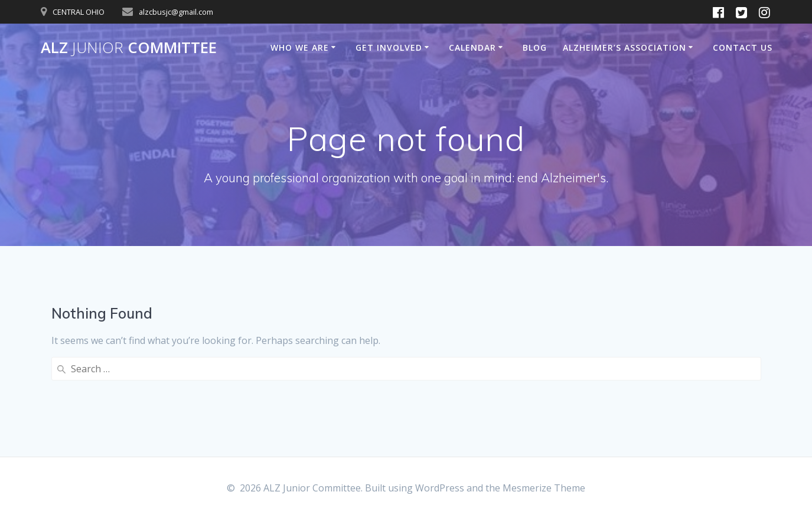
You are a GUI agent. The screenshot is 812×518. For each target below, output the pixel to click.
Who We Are (300, 47)
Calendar (472, 47)
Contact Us (743, 47)
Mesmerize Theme (544, 488)
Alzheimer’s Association (625, 47)
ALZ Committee (129, 48)
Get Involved (389, 47)
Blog (535, 47)
